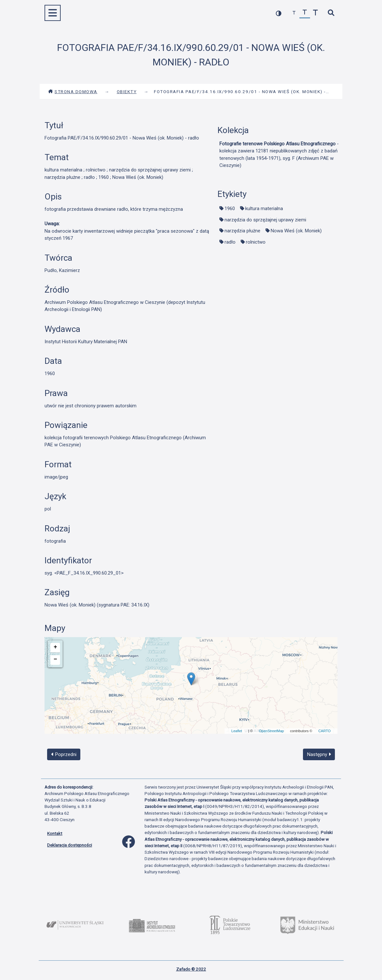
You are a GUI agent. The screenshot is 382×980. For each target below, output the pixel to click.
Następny (319, 754)
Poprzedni (64, 754)
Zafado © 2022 (191, 969)
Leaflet (237, 731)
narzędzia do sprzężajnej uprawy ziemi (265, 220)
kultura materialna (264, 209)
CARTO (325, 731)
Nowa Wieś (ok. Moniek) (296, 231)
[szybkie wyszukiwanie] (331, 13)
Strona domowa (73, 92)
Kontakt (55, 833)
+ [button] (55, 647)
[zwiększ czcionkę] (315, 13)
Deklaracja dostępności (70, 845)
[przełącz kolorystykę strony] (279, 13)
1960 (230, 209)
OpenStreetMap (271, 731)
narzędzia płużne (242, 231)
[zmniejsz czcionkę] (294, 13)
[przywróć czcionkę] (305, 13)
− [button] (55, 659)
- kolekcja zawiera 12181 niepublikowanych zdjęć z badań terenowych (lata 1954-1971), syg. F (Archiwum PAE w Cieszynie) (279, 155)
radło (230, 242)
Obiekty (127, 92)
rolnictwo (256, 242)
